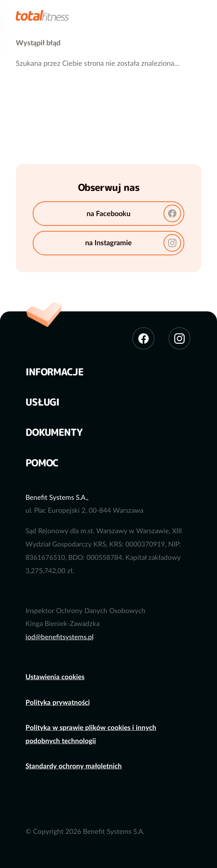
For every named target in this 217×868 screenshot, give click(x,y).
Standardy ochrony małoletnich (74, 766)
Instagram (179, 338)
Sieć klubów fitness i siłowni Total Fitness (42, 14)
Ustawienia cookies (55, 677)
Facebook (143, 338)
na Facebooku (134, 213)
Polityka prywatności (58, 703)
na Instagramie (133, 243)
